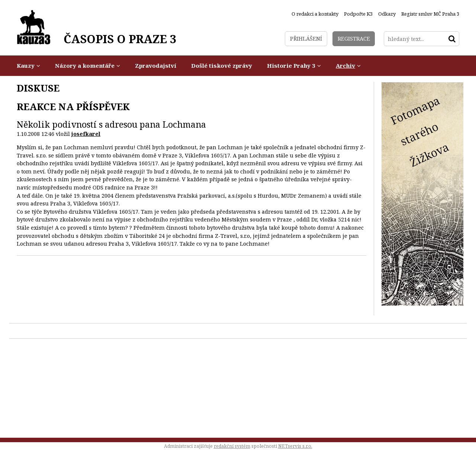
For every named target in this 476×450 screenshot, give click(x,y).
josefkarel (86, 134)
